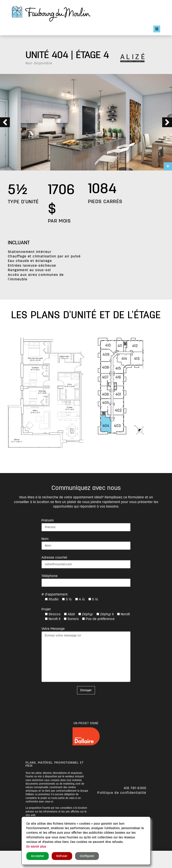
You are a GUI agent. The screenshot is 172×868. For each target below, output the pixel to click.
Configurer (87, 856)
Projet (46, 609)
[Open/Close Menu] (157, 29)
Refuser (62, 856)
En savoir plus (36, 847)
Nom (45, 539)
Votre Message (53, 629)
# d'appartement (55, 594)
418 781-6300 (135, 788)
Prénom (48, 520)
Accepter (38, 856)
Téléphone (50, 576)
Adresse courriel (54, 557)
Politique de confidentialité (122, 793)
